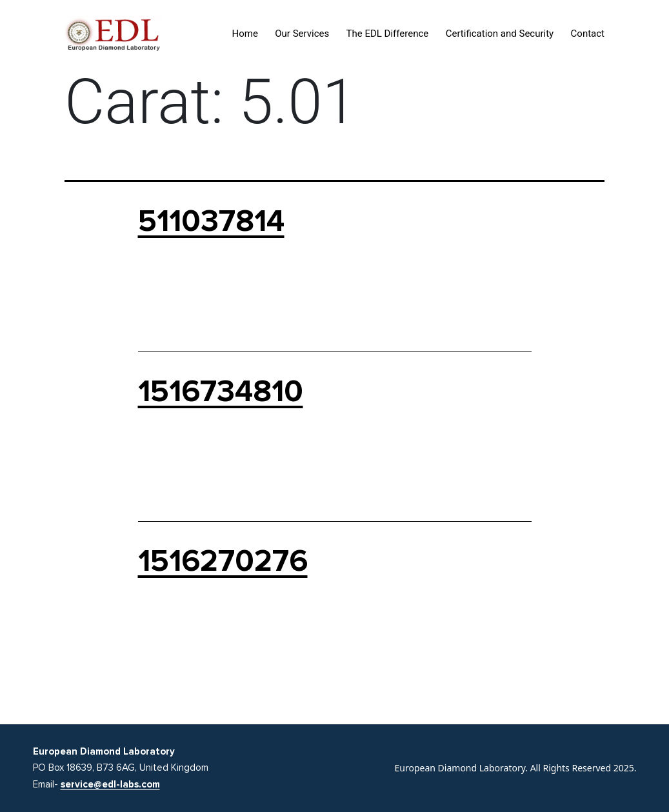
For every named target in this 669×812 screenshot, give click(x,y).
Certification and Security (500, 34)
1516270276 (223, 561)
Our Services (302, 34)
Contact (588, 34)
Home (245, 34)
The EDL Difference (388, 34)
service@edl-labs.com (110, 784)
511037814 (211, 221)
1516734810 (221, 391)
